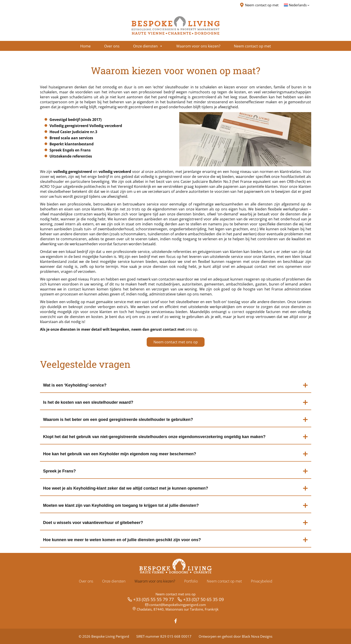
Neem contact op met (224, 581)
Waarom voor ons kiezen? (155, 581)
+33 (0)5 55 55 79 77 (153, 599)
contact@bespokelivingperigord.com (178, 605)
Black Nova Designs (257, 636)
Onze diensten (114, 581)
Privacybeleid (262, 581)
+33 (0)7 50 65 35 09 (203, 599)
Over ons (86, 581)
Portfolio (191, 581)
